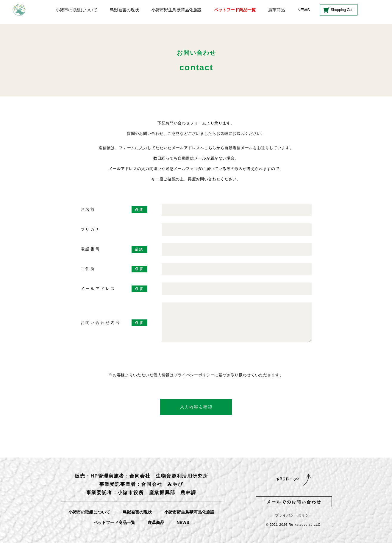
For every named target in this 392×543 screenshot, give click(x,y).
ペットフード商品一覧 (235, 10)
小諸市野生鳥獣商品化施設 (177, 10)
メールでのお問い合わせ (294, 502)
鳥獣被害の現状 (124, 10)
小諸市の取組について (76, 10)
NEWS (304, 10)
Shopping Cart (342, 10)
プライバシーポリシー (294, 515)
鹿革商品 (277, 10)
